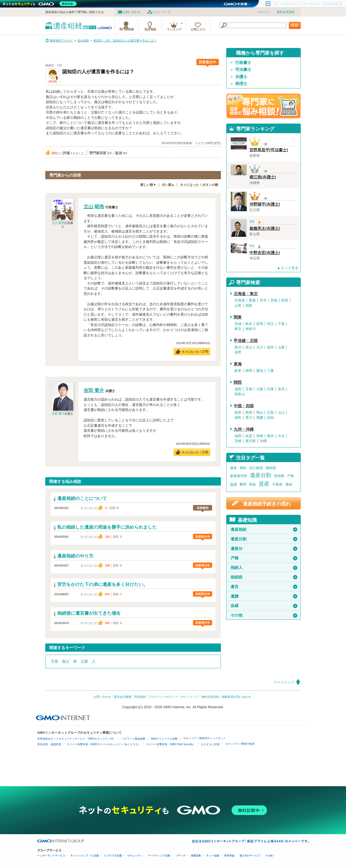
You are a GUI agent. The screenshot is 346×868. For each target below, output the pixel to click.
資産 (264, 484)
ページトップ (284, 682)
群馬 (260, 324)
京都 (249, 389)
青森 (252, 300)
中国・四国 (244, 406)
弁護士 (241, 77)
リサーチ (180, 856)
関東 (238, 317)
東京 (238, 329)
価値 (289, 484)
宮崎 (238, 441)
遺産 (233, 468)
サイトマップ (162, 12)
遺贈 (264, 596)
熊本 (270, 436)
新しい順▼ (148, 185)
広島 (270, 413)
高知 (270, 418)
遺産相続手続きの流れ (267, 504)
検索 (295, 25)
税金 (253, 484)
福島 (249, 305)
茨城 (238, 324)
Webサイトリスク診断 (164, 739)
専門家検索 (127, 29)
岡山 (260, 413)
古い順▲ (168, 185)
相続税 (271, 468)
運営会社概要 (123, 697)
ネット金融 (213, 856)
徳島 (238, 418)
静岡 (249, 371)
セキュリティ (135, 856)
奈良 (281, 389)
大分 (281, 436)
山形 (238, 305)
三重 (270, 371)
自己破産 (256, 468)
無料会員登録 (286, 12)
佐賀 (249, 436)
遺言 (264, 587)
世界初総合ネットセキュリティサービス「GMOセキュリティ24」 (77, 739)
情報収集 (196, 856)
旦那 (55, 661)
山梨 (281, 347)
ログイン (264, 12)
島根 (249, 413)
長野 (238, 352)
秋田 (285, 300)
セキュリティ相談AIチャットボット (204, 738)
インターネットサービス (51, 856)
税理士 (241, 84)
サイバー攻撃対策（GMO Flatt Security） (171, 744)
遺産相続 (264, 529)
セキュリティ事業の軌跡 (240, 744)
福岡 (238, 436)
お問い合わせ (132, 12)
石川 (260, 347)
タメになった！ (195, 351)
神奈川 (251, 329)
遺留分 (264, 549)
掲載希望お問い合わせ (236, 697)
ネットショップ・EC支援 (85, 856)
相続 (243, 468)
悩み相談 (150, 29)
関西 (238, 382)
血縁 (264, 606)
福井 (270, 347)
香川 (249, 418)
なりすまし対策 (210, 744)
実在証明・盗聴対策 (49, 744)
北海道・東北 (246, 294)
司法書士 (243, 70)
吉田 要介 (58, 414)
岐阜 (238, 371)
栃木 (249, 324)
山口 (281, 413)
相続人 (264, 568)
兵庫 (270, 389)
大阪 (260, 389)
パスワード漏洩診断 (133, 739)
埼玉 (270, 324)
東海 (238, 364)
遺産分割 (261, 475)
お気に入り (198, 29)
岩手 (263, 300)
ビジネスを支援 (113, 856)
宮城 (274, 300)
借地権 (279, 476)
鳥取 (238, 413)
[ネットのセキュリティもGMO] (41, 4)
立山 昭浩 (58, 223)
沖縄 (263, 441)
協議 (233, 484)
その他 (264, 615)
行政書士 (243, 63)
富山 (249, 347)
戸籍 (290, 476)
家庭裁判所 (239, 476)
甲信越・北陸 (246, 341)
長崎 (260, 436)
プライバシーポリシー (163, 697)
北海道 (240, 300)
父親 (84, 661)
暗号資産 (229, 856)
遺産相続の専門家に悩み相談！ (263, 106)
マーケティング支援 (159, 856)
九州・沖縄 (244, 429)
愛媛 (260, 418)
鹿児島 (251, 441)
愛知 (260, 371)
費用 (243, 484)
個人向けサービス (250, 856)
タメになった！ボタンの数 (199, 185)
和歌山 (240, 394)
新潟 (238, 347)
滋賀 (238, 389)
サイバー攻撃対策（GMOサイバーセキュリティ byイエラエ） (104, 744)
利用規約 (140, 697)
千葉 (281, 324)
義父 (66, 661)
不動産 (277, 484)
